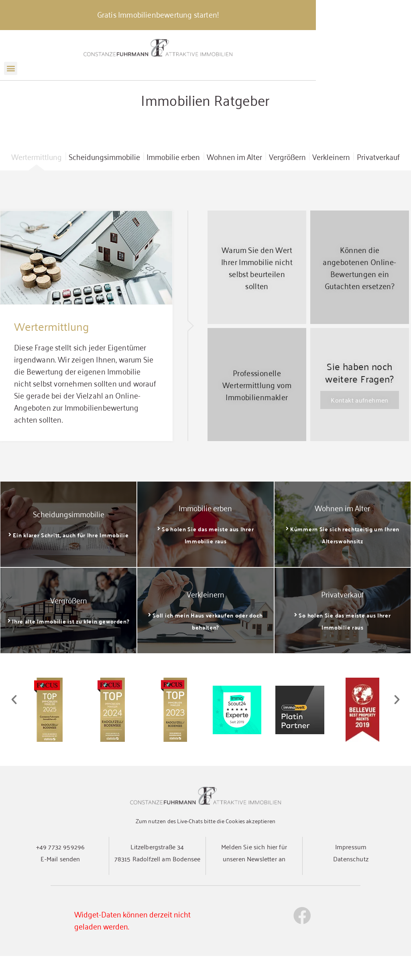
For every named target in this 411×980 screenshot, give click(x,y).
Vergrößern (287, 181)
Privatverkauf (378, 181)
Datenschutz (351, 883)
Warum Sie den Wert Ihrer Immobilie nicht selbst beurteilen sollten (257, 291)
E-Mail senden (60, 883)
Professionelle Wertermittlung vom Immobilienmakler (257, 408)
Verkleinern (331, 181)
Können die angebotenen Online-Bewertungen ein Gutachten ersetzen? (359, 291)
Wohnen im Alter (234, 181)
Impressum (351, 871)
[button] (11, 75)
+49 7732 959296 (60, 871)
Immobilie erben (173, 181)
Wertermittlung (37, 181)
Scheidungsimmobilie (104, 181)
